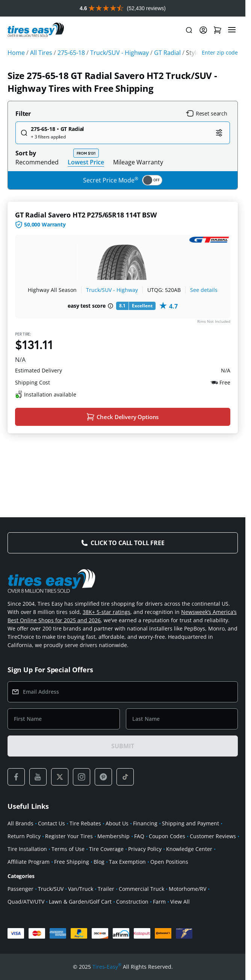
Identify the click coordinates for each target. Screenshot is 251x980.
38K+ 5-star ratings (107, 612)
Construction (132, 902)
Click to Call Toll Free (127, 543)
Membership (113, 836)
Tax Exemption (127, 862)
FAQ (139, 836)
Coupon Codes (167, 836)
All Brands (20, 823)
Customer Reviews (213, 836)
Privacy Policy (145, 849)
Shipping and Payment (191, 823)
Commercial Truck (141, 889)
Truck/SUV (51, 889)
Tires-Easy (107, 967)
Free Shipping (72, 862)
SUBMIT (122, 746)
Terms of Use (68, 849)
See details (204, 290)
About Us (117, 823)
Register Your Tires (69, 836)
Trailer (106, 889)
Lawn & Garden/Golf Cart (80, 902)
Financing (145, 823)
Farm (159, 902)
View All (180, 902)
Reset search (207, 114)
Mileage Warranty (138, 162)
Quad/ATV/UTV (26, 902)
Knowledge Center (189, 849)
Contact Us (51, 823)
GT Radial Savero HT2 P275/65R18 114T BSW (86, 215)
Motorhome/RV (187, 889)
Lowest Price (86, 162)
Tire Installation (27, 849)
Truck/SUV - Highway (112, 290)
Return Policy (24, 836)
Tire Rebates (85, 823)
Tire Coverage (106, 849)
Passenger (20, 889)
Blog (99, 862)
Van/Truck (81, 889)
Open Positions (169, 862)
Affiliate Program (29, 862)
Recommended (37, 162)
